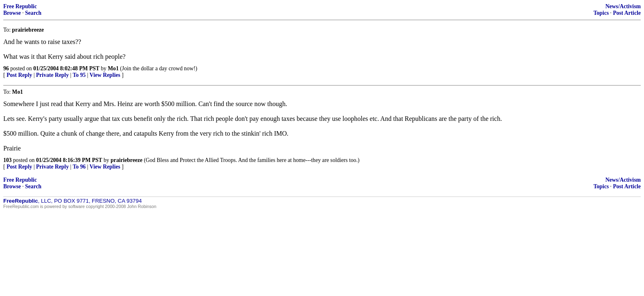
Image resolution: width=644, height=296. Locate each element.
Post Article (627, 13)
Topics (601, 13)
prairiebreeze (126, 160)
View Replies (105, 75)
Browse (12, 13)
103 (7, 160)
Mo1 (113, 68)
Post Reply (19, 75)
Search (33, 13)
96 (6, 68)
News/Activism (623, 6)
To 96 (79, 167)
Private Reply (53, 75)
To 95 (79, 75)
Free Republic (20, 6)
